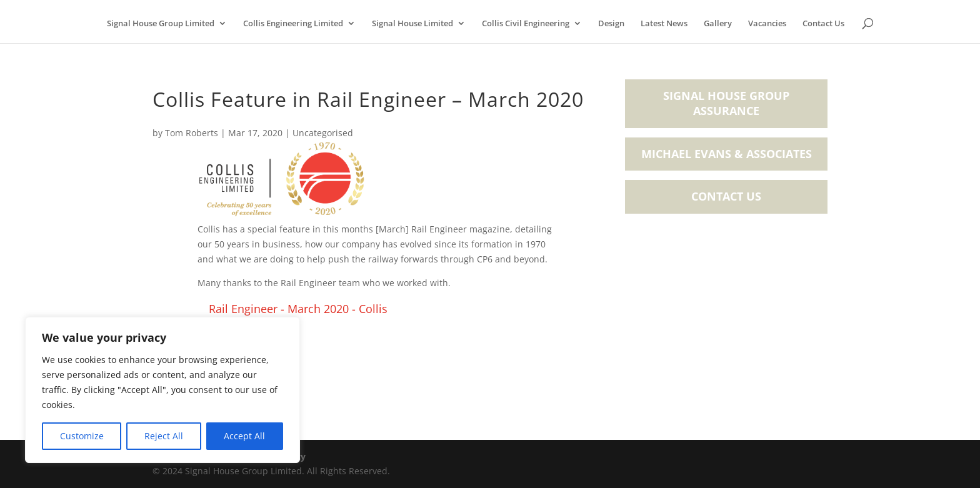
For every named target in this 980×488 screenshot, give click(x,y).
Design (611, 24)
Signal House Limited (412, 24)
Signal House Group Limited (161, 24)
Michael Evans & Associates (727, 154)
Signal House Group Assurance (726, 103)
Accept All (244, 436)
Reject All (164, 436)
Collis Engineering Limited (293, 24)
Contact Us (823, 24)
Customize (82, 436)
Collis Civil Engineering (526, 24)
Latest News (664, 24)
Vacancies (767, 24)
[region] (162, 390)
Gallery (718, 24)
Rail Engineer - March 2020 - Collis (298, 309)
